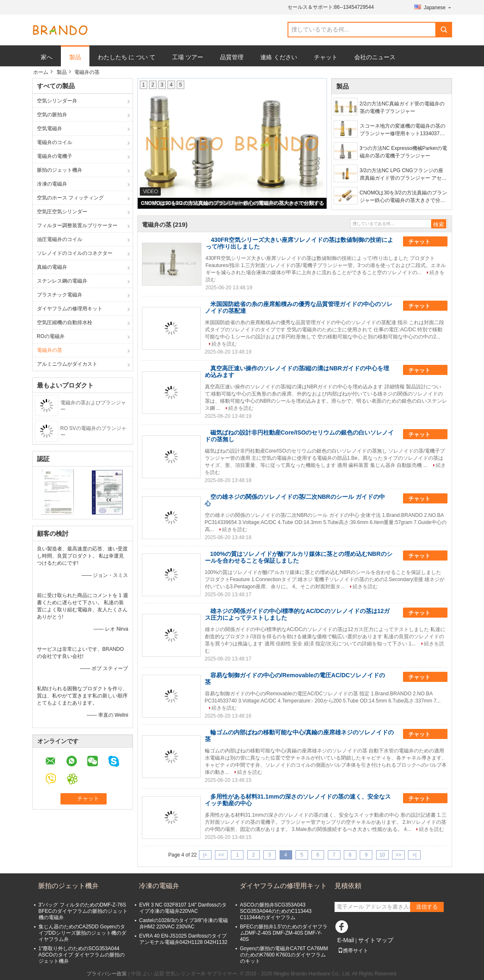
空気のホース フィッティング (70, 198)
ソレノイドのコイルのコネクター (75, 253)
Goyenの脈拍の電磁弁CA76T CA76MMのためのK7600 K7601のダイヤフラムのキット (284, 955)
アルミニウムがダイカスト (67, 364)
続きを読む (224, 344)
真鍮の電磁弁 (52, 267)
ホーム (41, 72)
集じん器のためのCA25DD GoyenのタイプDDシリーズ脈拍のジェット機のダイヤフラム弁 (82, 933)
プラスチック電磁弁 (60, 295)
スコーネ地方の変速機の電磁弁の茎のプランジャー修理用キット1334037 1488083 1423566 (403, 130)
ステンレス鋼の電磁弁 (62, 281)
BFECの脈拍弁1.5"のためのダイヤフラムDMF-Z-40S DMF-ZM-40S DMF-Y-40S (284, 933)
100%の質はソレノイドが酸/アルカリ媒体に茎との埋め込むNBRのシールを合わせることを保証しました (299, 557)
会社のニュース (375, 57)
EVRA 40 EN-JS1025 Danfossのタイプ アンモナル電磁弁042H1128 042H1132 (183, 939)
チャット (326, 57)
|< (205, 855)
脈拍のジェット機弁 (60, 170)
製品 (75, 57)
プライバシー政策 (107, 974)
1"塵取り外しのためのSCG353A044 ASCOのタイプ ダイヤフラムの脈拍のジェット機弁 (82, 955)
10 (382, 855)
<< (221, 855)
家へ (47, 57)
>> (398, 855)
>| (414, 855)
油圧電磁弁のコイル (60, 239)
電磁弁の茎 (50, 350)
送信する (427, 907)
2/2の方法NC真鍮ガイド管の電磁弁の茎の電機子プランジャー (402, 107)
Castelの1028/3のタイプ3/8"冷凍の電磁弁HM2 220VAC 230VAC (184, 924)
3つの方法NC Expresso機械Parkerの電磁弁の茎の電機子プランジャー (404, 152)
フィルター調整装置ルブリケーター (77, 225)
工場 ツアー (188, 57)
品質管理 (232, 57)
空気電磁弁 (50, 128)
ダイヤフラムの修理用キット (70, 309)
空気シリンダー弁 (57, 101)
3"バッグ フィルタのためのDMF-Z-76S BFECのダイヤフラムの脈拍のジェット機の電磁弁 (83, 911)
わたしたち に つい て (127, 57)
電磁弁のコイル (55, 142)
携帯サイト (353, 951)
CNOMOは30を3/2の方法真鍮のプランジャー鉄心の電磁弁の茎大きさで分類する (232, 203)
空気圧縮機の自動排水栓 (65, 322)
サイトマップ (376, 940)
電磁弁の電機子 (55, 156)
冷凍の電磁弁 (52, 184)
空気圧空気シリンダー (62, 212)
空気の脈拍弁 (52, 115)
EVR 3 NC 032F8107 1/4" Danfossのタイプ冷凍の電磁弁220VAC (183, 908)
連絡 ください (279, 57)
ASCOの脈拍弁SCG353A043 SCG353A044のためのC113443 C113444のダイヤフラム (276, 911)
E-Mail (346, 940)
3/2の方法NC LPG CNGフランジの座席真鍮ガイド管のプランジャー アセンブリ (403, 175)
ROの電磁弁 (51, 336)
